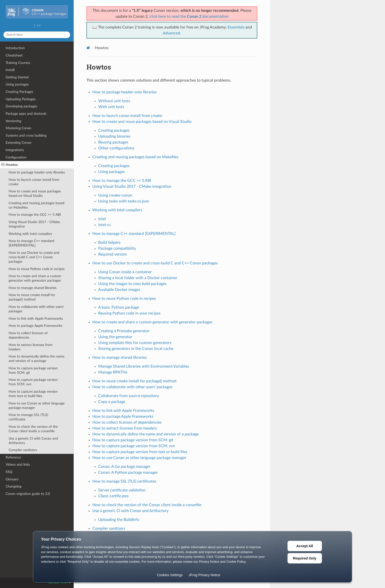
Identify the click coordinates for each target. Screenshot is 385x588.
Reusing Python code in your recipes (129, 313)
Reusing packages (113, 142)
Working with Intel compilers (30, 234)
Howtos (10, 165)
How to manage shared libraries (33, 288)
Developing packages (21, 106)
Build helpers (109, 243)
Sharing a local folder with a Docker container (138, 278)
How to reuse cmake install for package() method (32, 297)
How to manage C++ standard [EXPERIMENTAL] (31, 243)
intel (102, 219)
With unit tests (111, 107)
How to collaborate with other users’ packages (36, 309)
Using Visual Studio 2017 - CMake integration (34, 224)
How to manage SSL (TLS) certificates (28, 417)
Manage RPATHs (113, 372)
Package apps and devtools (26, 114)
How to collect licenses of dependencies (28, 335)
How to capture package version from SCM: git (33, 370)
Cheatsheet (14, 55)
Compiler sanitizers (23, 450)
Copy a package (112, 402)
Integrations (15, 150)
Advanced (171, 33)
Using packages (17, 84)
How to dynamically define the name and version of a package (36, 359)
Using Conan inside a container (125, 272)
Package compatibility (117, 248)
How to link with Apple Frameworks (36, 319)
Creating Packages (19, 92)
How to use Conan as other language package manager (37, 406)
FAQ (9, 472)
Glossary (12, 479)
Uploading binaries (114, 136)
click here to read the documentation (189, 16)
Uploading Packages (21, 99)
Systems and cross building (26, 136)
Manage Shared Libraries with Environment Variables (144, 366)
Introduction (15, 48)
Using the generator (115, 337)
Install (10, 70)
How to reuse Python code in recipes (37, 269)
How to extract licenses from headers (31, 347)
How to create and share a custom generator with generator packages (35, 278)
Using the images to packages (132, 284)
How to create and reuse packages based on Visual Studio (35, 194)
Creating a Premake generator (124, 331)
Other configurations (116, 148)
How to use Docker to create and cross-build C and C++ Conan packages (34, 257)
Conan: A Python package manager (128, 473)
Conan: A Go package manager (124, 467)
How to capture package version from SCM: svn (33, 382)
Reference (13, 457)
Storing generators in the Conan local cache (136, 349)
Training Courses (18, 63)
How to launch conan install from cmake (34, 182)
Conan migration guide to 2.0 (28, 494)
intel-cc (105, 225)
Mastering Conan (19, 128)
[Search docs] (37, 35)
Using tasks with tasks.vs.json (124, 201)
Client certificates (113, 496)
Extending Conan (19, 143)
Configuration (16, 157)
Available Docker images (119, 290)
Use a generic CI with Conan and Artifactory (33, 441)
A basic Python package (119, 307)
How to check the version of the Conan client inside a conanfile (33, 429)
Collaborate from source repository (129, 396)
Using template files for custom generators (135, 343)
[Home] (88, 48)
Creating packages (114, 130)
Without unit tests (114, 101)
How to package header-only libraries (37, 172)
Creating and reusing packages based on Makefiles (36, 205)
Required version (113, 254)
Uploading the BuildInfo (119, 520)
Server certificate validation (122, 490)
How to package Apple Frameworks (35, 326)
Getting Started (17, 77)
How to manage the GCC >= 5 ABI (35, 215)
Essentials (236, 27)
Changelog (14, 486)
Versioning (13, 121)
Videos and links (18, 465)
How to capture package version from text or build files (33, 394)
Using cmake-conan (115, 195)
